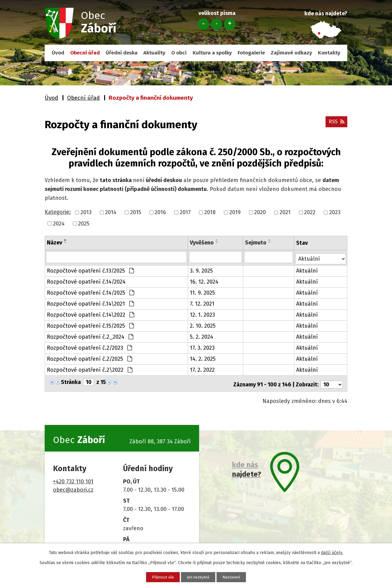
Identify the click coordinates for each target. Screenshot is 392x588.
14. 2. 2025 (203, 357)
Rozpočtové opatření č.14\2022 (90, 313)
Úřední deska (122, 53)
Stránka (71, 381)
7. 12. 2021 (202, 302)
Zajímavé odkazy (291, 53)
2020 (260, 212)
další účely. (332, 552)
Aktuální (308, 269)
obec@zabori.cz (73, 486)
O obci (179, 53)
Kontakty (329, 53)
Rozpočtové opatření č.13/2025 (90, 269)
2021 (285, 212)
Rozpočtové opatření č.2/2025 (89, 357)
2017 (185, 212)
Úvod (58, 53)
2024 (59, 223)
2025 (84, 223)
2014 (111, 212)
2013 (86, 212)
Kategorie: (58, 212)
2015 (136, 212)
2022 (310, 212)
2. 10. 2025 (203, 324)
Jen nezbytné (198, 577)
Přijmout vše (155, 577)
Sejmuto (256, 243)
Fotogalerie (251, 53)
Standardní (217, 24)
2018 (210, 212)
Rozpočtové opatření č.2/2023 (89, 346)
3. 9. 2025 (202, 269)
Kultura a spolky (212, 53)
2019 (235, 212)
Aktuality (154, 53)
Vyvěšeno (202, 243)
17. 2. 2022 (203, 368)
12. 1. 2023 (203, 313)
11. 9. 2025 (203, 291)
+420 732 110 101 (73, 478)
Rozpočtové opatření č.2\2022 (90, 368)
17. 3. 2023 (203, 346)
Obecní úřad (85, 53)
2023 (335, 212)
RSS (336, 124)
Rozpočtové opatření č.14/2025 (90, 291)
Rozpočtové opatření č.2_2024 (90, 335)
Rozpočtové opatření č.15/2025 (90, 324)
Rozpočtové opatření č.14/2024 (86, 280)
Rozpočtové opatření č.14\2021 (90, 302)
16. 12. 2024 (204, 280)
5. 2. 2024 (202, 335)
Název (55, 243)
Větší (230, 24)
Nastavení (239, 577)
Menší (203, 24)
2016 (160, 212)
